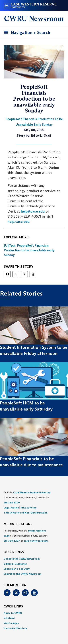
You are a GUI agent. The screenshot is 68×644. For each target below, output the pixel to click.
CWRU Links (13, 607)
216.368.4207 (12, 541)
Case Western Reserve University (32, 492)
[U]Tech (10, 246)
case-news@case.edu (36, 541)
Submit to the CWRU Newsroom (22, 574)
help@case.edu (33, 211)
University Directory (15, 628)
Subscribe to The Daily (17, 569)
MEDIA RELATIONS (18, 524)
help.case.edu (18, 222)
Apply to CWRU (13, 613)
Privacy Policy (29, 508)
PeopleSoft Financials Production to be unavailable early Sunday (29, 250)
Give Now (9, 618)
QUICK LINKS (14, 552)
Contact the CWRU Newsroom (22, 559)
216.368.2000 (12, 503)
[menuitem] (34, 559)
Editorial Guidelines (15, 564)
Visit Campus (11, 623)
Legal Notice (11, 508)
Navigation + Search (26, 33)
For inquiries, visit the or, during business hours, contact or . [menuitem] (26, 536)
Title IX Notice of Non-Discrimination (26, 513)
